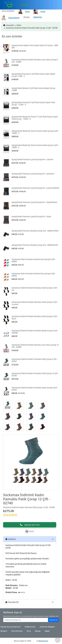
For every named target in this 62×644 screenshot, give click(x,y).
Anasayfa (9, 25)
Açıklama (11, 539)
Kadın (19, 25)
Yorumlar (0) (12, 602)
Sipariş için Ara (30, 525)
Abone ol (53, 620)
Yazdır (30, 531)
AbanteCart (43, 641)
